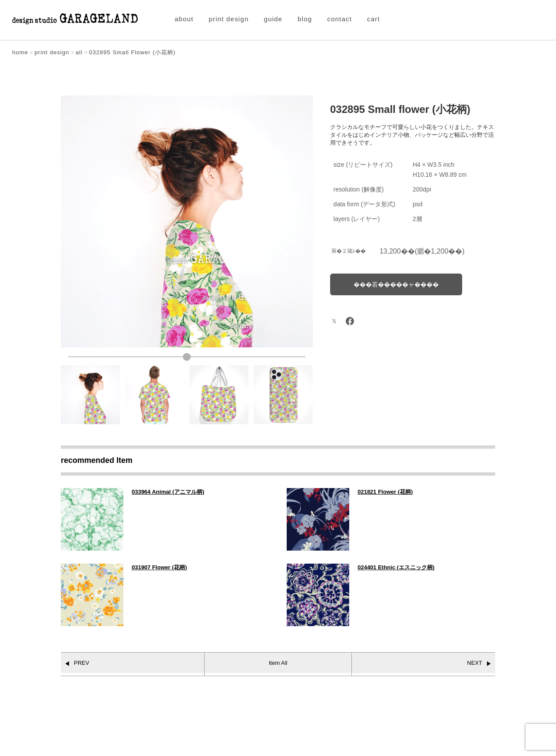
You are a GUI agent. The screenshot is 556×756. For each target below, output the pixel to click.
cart (374, 19)
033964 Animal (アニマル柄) (168, 492)
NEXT (475, 663)
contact (339, 19)
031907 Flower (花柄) (159, 567)
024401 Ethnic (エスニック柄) (396, 567)
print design (229, 19)
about (184, 19)
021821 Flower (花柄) (385, 492)
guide (273, 19)
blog (305, 19)
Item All (278, 663)
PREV (81, 663)
